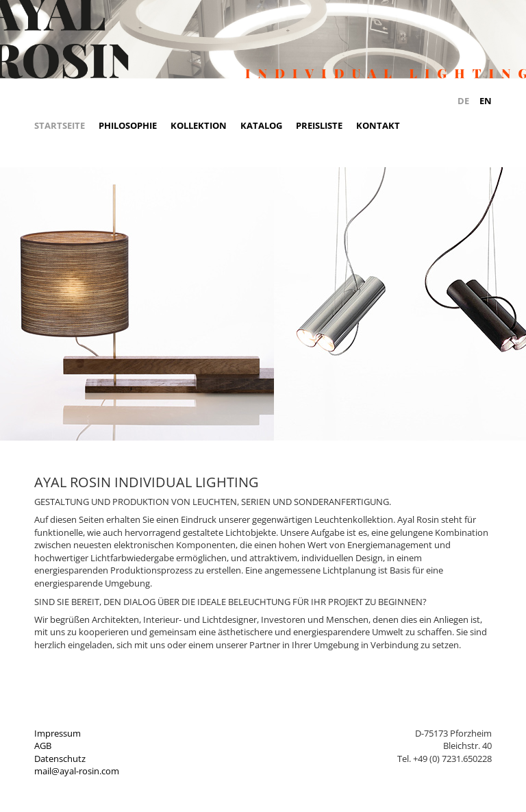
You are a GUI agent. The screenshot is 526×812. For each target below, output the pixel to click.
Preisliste (319, 125)
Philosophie (128, 125)
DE (463, 101)
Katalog (261, 125)
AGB (43, 746)
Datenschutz (60, 759)
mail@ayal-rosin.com (77, 771)
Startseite (60, 125)
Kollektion (199, 125)
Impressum (58, 733)
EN (486, 101)
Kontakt (378, 125)
